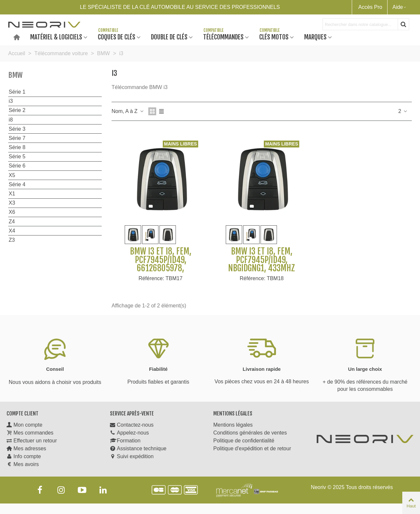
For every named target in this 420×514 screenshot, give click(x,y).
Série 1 (17, 92)
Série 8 (17, 147)
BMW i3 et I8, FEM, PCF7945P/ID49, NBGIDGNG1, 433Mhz (262, 260)
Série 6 (17, 166)
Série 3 (17, 129)
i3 (11, 101)
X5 (12, 175)
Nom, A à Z (128, 111)
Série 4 (17, 184)
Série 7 (17, 138)
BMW (15, 75)
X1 (12, 194)
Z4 (12, 222)
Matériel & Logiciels (56, 37)
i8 (11, 120)
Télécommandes (223, 37)
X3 (12, 203)
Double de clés (169, 37)
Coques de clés (116, 37)
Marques (315, 37)
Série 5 (17, 156)
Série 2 (17, 110)
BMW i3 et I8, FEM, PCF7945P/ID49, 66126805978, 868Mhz (161, 264)
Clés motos (274, 37)
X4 (12, 231)
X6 (12, 212)
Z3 (12, 240)
